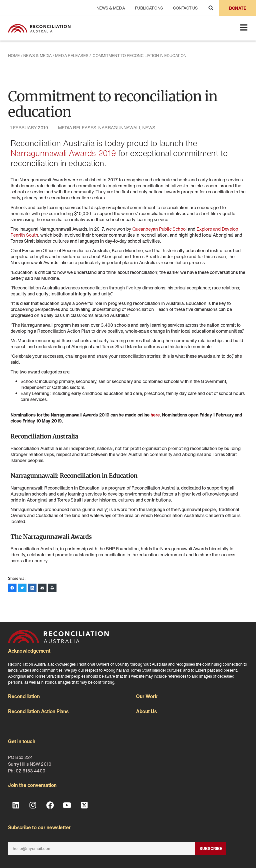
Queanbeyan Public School (159, 229)
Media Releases (72, 56)
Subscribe (211, 848)
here (155, 415)
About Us (146, 711)
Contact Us (185, 8)
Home (14, 56)
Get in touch (22, 741)
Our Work (147, 696)
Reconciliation (24, 696)
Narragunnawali (119, 128)
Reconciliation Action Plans (38, 711)
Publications (149, 8)
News (149, 128)
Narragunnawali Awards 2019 (63, 153)
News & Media (111, 8)
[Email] (101, 848)
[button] (211, 8)
